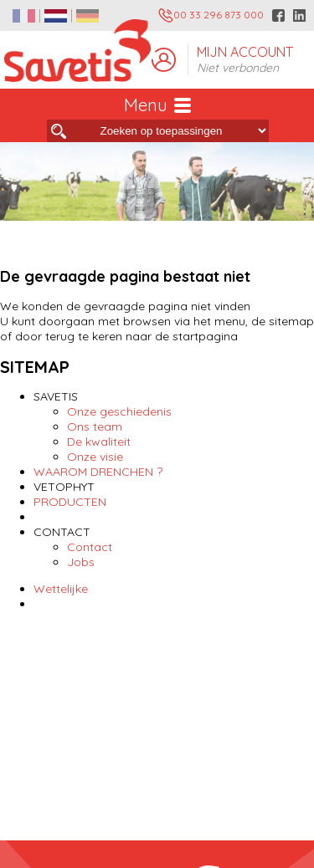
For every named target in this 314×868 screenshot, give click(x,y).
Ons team (95, 426)
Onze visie (95, 457)
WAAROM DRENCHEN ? (98, 472)
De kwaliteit (99, 442)
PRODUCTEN (70, 502)
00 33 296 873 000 (211, 15)
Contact (90, 547)
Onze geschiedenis (119, 411)
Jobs (81, 562)
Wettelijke (61, 589)
